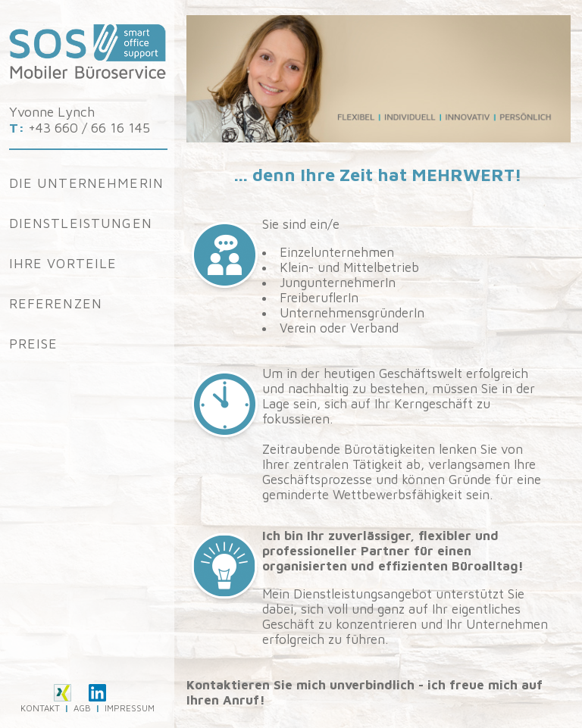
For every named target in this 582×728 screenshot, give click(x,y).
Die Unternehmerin (87, 183)
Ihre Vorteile (63, 263)
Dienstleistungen (81, 223)
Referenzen (56, 303)
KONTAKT (40, 708)
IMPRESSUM (130, 708)
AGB (82, 708)
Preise (34, 344)
